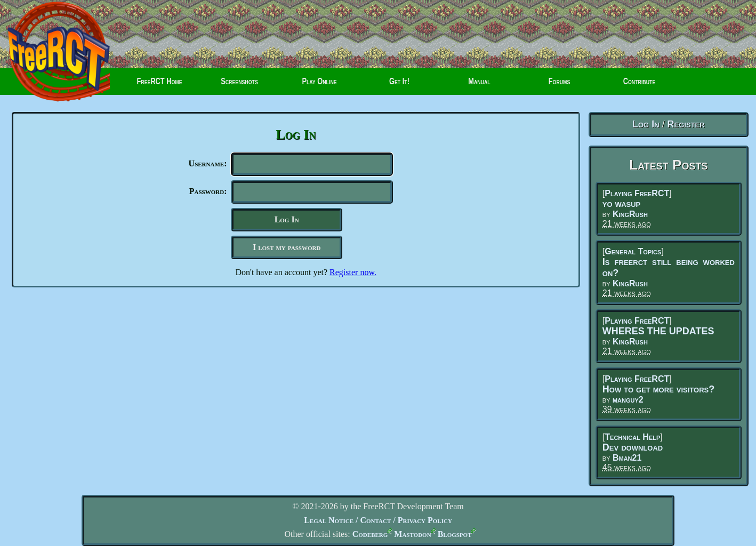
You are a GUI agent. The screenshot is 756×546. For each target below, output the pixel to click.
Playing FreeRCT (637, 193)
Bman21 (627, 458)
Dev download (633, 447)
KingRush (630, 214)
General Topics (633, 251)
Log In (646, 124)
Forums (549, 85)
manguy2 (628, 400)
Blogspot (455, 534)
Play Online (319, 85)
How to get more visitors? (658, 389)
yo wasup (621, 204)
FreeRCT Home (155, 85)
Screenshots (239, 85)
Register (686, 124)
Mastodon (412, 534)
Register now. (353, 276)
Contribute (631, 85)
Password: (208, 193)
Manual (479, 85)
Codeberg (370, 534)
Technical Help (632, 437)
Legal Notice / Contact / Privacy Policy (378, 520)
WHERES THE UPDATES (658, 331)
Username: (208, 163)
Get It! (399, 85)
